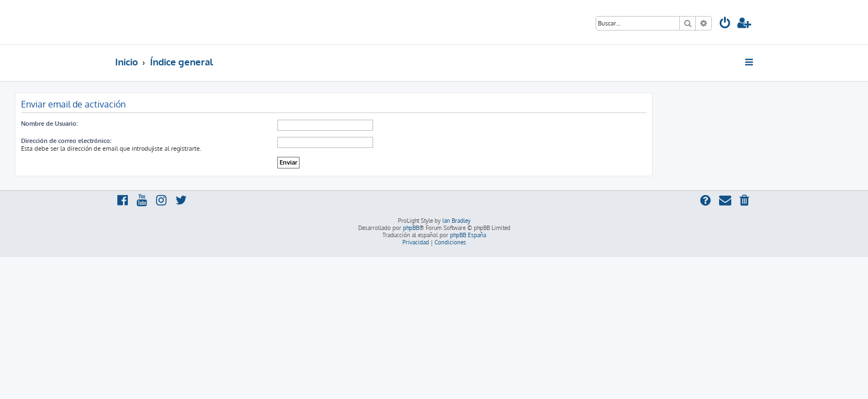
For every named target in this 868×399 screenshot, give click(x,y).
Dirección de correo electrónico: (166, 141)
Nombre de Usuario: (149, 124)
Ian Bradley (456, 221)
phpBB (411, 228)
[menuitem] (725, 24)
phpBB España (468, 235)
